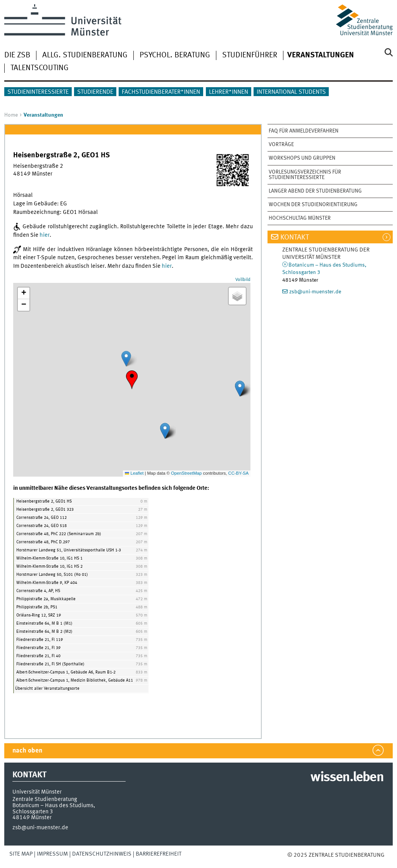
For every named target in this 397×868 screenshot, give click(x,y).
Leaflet (134, 473)
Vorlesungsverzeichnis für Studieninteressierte (305, 175)
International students (291, 92)
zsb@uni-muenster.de (315, 292)
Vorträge (281, 145)
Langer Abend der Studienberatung (315, 191)
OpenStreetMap (186, 473)
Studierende (95, 92)
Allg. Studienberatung (85, 55)
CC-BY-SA (239, 473)
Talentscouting (40, 68)
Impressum (52, 854)
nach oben (27, 751)
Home (11, 115)
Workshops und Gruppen (302, 158)
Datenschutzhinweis (102, 854)
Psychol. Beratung (175, 55)
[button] (132, 380)
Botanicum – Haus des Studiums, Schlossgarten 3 (54, 809)
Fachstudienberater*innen (161, 92)
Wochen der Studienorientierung (313, 205)
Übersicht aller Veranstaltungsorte (47, 689)
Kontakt (295, 238)
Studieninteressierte (38, 92)
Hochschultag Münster (300, 218)
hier (45, 235)
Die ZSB (17, 55)
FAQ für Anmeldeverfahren (304, 131)
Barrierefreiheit (159, 854)
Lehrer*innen (229, 92)
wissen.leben (347, 778)
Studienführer (250, 55)
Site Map (21, 854)
